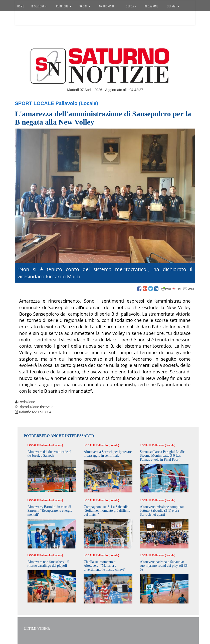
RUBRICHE (64, 6)
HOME (21, 6)
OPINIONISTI (108, 6)
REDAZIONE (151, 6)
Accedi (25, 19)
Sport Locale (35, 103)
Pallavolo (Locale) (77, 103)
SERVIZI (173, 6)
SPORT (85, 6)
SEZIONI (39, 6)
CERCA (131, 6)
